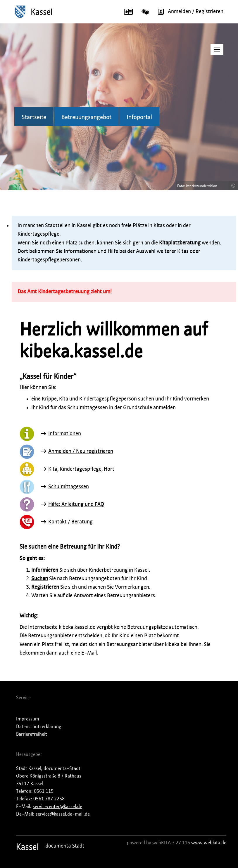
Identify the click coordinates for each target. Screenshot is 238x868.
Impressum (28, 719)
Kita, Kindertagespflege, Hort (81, 469)
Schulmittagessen (69, 487)
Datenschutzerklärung (39, 727)
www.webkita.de (209, 843)
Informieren (45, 570)
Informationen (65, 434)
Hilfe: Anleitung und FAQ (76, 504)
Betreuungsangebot (86, 117)
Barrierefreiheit (32, 734)
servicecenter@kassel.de (57, 807)
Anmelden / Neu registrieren (81, 451)
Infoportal (139, 117)
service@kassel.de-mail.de (63, 814)
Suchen (40, 579)
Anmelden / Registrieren (189, 12)
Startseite (34, 117)
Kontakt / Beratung (70, 522)
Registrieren (45, 587)
